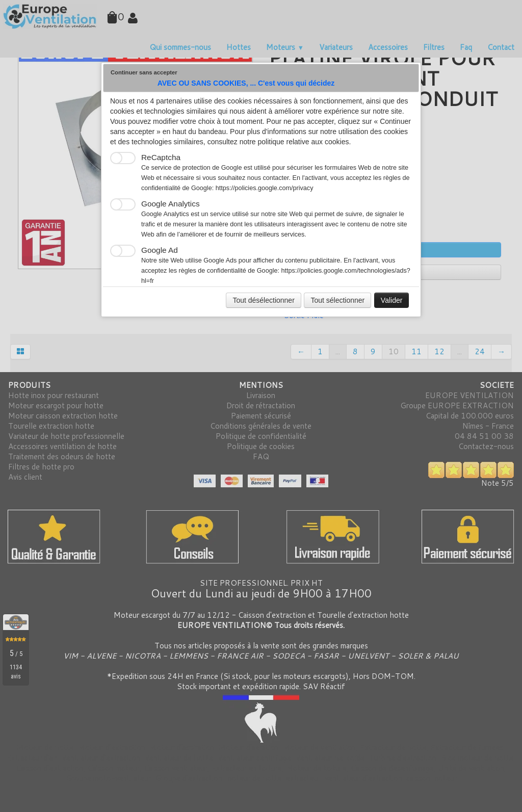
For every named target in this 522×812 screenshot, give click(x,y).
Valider (392, 300)
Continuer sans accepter (144, 72)
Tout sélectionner (337, 300)
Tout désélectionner (263, 300)
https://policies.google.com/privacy (265, 188)
